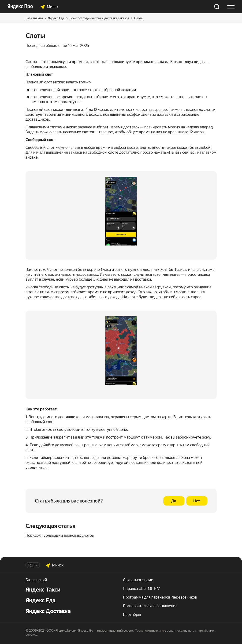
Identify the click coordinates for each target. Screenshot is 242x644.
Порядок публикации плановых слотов (60, 535)
